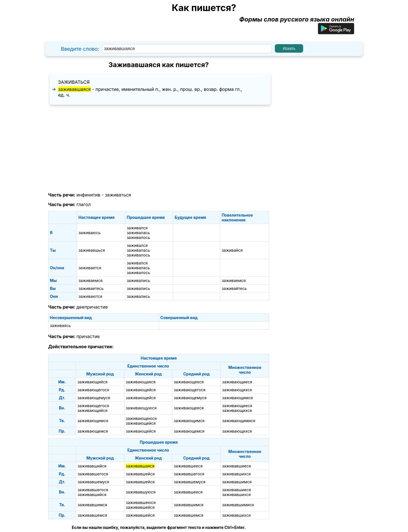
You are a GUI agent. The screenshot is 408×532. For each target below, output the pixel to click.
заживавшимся (237, 482)
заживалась (138, 233)
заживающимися (239, 421)
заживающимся (238, 398)
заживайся (232, 250)
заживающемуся (94, 398)
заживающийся (92, 382)
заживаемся (91, 280)
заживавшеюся (141, 502)
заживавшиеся (237, 466)
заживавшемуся (93, 482)
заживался (137, 228)
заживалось (138, 237)
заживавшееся (188, 466)
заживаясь (60, 325)
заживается (90, 268)
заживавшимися (238, 505)
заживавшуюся (141, 492)
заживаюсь (90, 233)
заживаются (90, 296)
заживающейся (141, 390)
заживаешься (92, 250)
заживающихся (237, 390)
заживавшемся (92, 515)
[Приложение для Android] (336, 32)
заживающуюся (141, 408)
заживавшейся (140, 474)
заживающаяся (141, 382)
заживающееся (189, 382)
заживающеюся (141, 418)
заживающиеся (237, 382)
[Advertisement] (159, 149)
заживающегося (93, 390)
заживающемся (93, 431)
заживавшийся (92, 466)
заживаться (74, 82)
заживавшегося (93, 474)
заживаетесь (91, 288)
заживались (138, 280)
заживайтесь (234, 288)
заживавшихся (236, 474)
